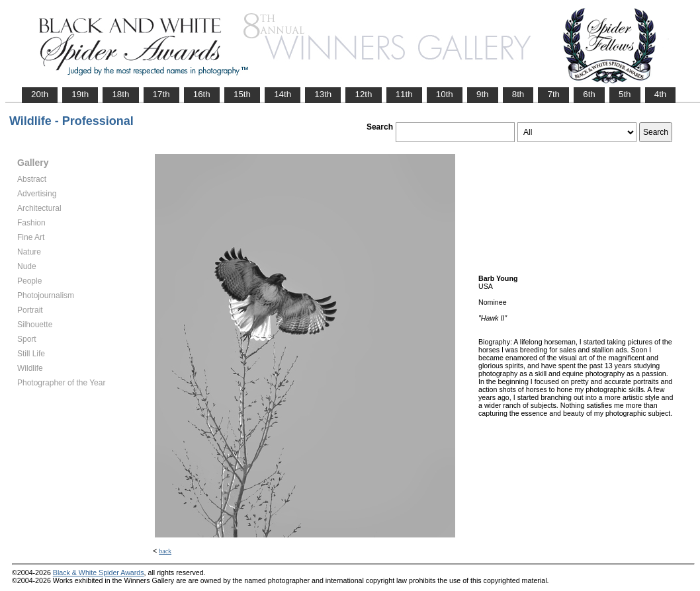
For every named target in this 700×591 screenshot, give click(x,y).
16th (202, 94)
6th (589, 94)
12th (363, 94)
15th (242, 94)
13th (323, 94)
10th (445, 94)
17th (161, 94)
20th (40, 94)
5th (625, 94)
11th (404, 94)
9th (483, 94)
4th (661, 94)
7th (553, 94)
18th (120, 94)
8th (518, 94)
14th (283, 94)
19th (80, 94)
